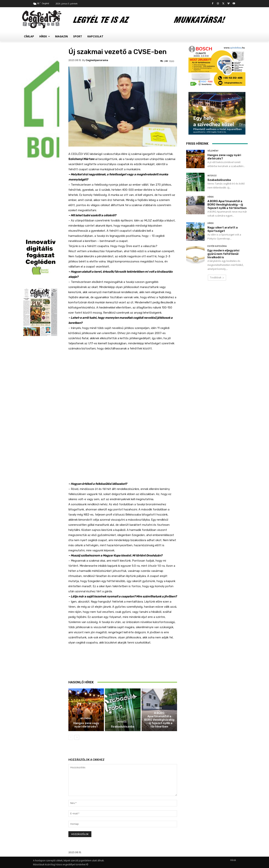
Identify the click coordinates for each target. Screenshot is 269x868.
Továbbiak (217, 277)
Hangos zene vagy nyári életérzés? (86, 725)
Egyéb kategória (217, 246)
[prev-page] (71, 737)
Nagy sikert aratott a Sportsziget (223, 229)
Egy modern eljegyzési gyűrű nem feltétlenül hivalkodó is (223, 254)
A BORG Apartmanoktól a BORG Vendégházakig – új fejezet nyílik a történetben (159, 720)
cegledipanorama (97, 60)
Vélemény (86, 718)
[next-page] (77, 737)
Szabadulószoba (123, 727)
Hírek (159, 708)
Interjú (122, 722)
